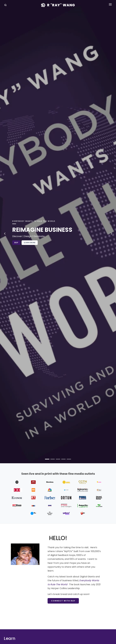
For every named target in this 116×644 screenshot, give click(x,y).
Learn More (30, 243)
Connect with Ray (63, 601)
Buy (16, 243)
